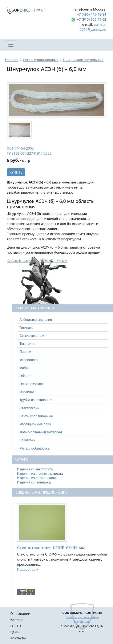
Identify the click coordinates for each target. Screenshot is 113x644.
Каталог (17, 620)
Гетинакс (26, 328)
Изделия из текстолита (35, 469)
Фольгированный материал (41, 432)
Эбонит (25, 376)
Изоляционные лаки (35, 424)
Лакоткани (27, 440)
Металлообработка (34, 448)
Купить (16, 172)
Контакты (18, 638)
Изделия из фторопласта (37, 478)
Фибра (24, 368)
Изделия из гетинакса (34, 482)
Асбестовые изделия (36, 320)
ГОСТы (16, 626)
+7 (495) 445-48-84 (92, 14)
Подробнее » (27, 569)
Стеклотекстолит (33, 336)
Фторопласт (29, 360)
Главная (12, 60)
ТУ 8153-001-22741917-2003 (29, 153)
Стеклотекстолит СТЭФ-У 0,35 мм (51, 547)
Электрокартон (31, 384)
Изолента (27, 392)
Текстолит (27, 344)
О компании (20, 614)
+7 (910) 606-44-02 (92, 19)
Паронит (26, 352)
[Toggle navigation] (11, 45)
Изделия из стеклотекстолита (40, 474)
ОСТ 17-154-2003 (20, 148)
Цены (15, 632)
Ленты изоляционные (41, 60)
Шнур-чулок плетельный (83, 60)
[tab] (62, 320)
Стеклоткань (29, 408)
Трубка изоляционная (36, 400)
